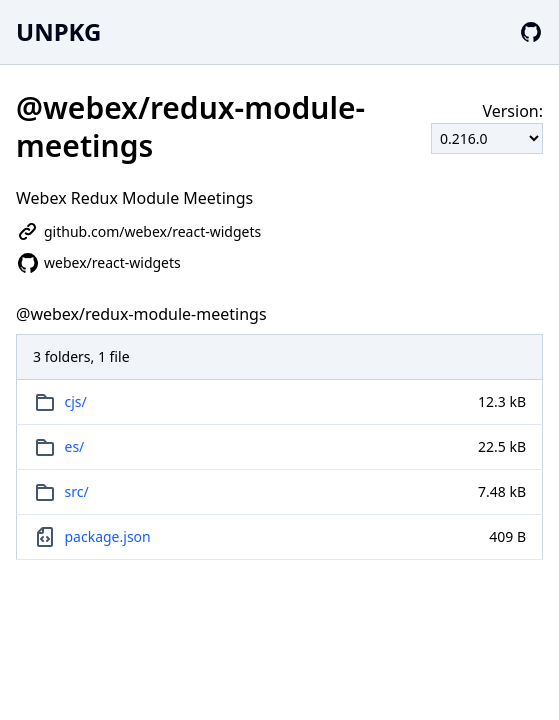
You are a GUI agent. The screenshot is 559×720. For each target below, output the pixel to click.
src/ (77, 491)
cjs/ (76, 401)
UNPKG (58, 31)
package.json (108, 536)
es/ (75, 446)
